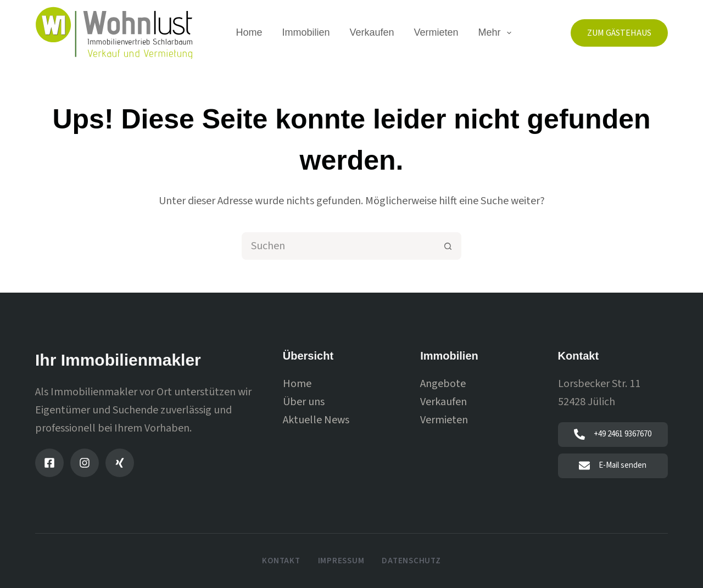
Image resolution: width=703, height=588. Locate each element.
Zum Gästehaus (619, 33)
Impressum (341, 561)
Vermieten (436, 32)
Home (249, 32)
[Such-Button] (448, 246)
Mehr (497, 33)
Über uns (304, 402)
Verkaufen (372, 32)
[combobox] (339, 246)
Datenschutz (411, 561)
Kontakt (281, 561)
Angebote (443, 384)
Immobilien (306, 32)
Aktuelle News (316, 420)
